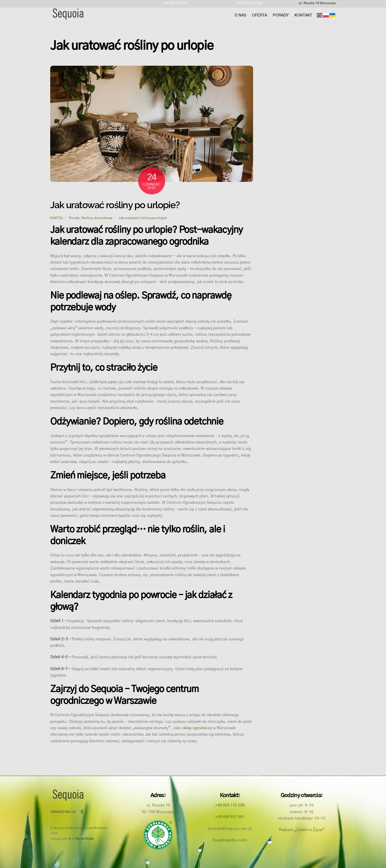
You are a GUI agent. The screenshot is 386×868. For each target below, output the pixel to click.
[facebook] (82, 812)
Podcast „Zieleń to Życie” (302, 830)
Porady (281, 15)
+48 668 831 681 (175, 3)
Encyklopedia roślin (230, 840)
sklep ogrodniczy (197, 728)
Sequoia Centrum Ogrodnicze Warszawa (80, 828)
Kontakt (303, 15)
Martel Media (85, 839)
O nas (241, 15)
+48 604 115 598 (249, 3)
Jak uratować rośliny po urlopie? (115, 205)
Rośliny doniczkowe (97, 218)
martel (57, 218)
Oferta (260, 15)
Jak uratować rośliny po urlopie (143, 218)
